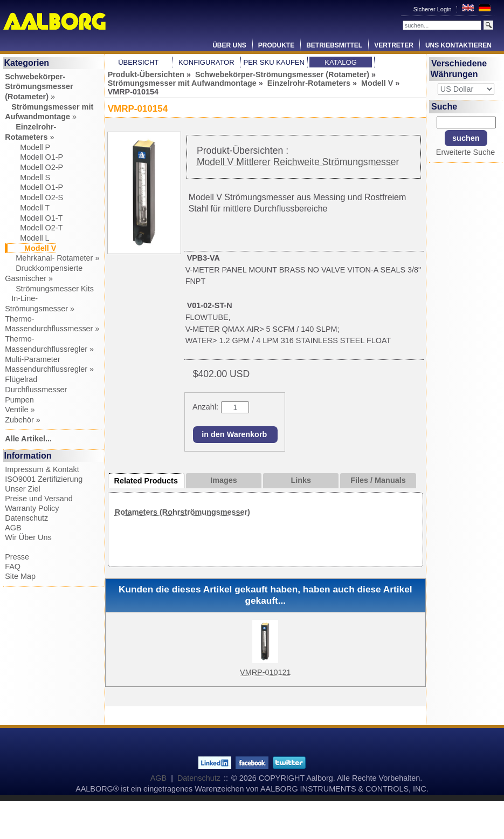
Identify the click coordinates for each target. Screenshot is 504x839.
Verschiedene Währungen (458, 69)
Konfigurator (206, 62)
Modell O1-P (34, 157)
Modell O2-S (34, 197)
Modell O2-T (34, 228)
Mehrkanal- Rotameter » (52, 258)
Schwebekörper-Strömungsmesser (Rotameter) (282, 74)
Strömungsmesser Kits (49, 289)
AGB (13, 528)
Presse (17, 557)
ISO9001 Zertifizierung (44, 479)
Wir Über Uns (28, 537)
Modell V (377, 83)
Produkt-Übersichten (146, 74)
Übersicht (138, 62)
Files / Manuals (378, 480)
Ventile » (20, 410)
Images (224, 480)
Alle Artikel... (28, 439)
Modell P (27, 147)
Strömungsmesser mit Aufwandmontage (182, 83)
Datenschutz (26, 518)
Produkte (276, 45)
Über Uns (229, 45)
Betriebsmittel (334, 45)
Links (301, 480)
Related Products (146, 481)
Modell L (27, 238)
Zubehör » (23, 420)
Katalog (340, 62)
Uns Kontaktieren (458, 45)
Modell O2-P (34, 167)
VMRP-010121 (265, 672)
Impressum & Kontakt (42, 469)
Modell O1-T (34, 218)
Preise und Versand (39, 499)
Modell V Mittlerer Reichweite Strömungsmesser (298, 162)
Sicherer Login (433, 9)
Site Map (20, 576)
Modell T (27, 208)
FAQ (13, 567)
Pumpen (19, 400)
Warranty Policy (32, 508)
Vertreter (394, 45)
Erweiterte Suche (466, 152)
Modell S (27, 178)
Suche (444, 107)
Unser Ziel (23, 489)
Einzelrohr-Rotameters (309, 83)
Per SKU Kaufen (274, 62)
